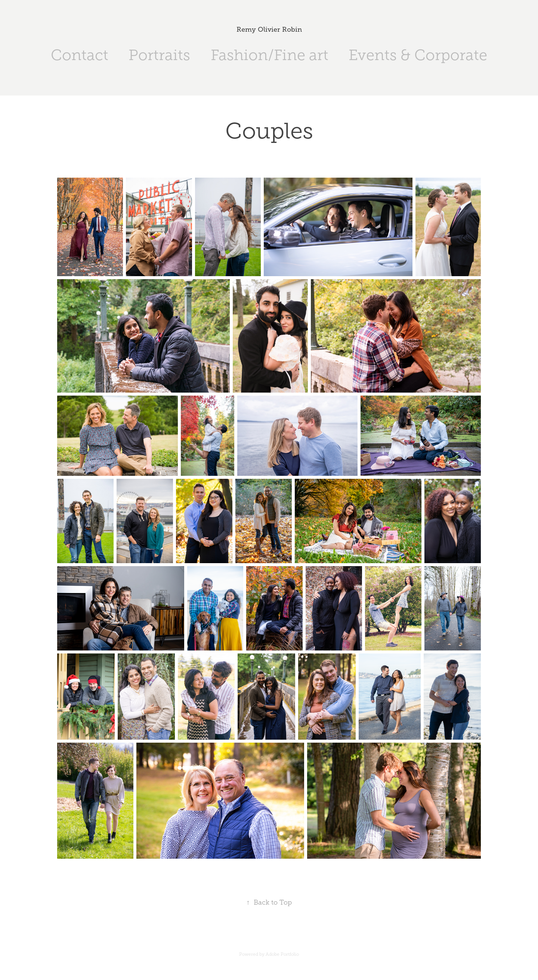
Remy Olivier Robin (269, 29)
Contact (80, 55)
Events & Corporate (418, 55)
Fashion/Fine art (270, 55)
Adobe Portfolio (282, 954)
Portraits (159, 55)
